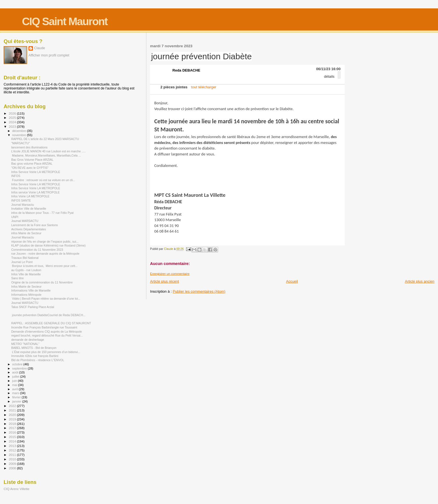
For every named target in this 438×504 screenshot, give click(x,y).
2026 (13, 113)
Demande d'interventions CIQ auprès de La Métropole (47, 332)
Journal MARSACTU (25, 221)
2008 (13, 468)
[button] (339, 75)
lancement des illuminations (29, 147)
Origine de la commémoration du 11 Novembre (42, 282)
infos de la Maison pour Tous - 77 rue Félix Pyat (42, 213)
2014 (13, 441)
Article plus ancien (420, 281)
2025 (13, 118)
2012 (13, 450)
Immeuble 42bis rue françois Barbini (35, 356)
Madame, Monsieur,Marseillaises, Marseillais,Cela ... (46, 155)
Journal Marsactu (22, 205)
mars (16, 393)
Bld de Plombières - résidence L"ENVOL (38, 360)
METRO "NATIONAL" (25, 344)
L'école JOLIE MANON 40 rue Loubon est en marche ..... (48, 151)
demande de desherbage (28, 340)
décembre (20, 131)
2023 (13, 126)
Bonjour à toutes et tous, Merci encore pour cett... (44, 266)
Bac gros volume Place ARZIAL (32, 164)
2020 (13, 415)
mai (15, 385)
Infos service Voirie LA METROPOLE (35, 192)
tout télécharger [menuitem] (204, 87)
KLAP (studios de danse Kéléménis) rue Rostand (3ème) (48, 245)
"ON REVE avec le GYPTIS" (30, 168)
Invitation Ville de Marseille (29, 209)
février (17, 397)
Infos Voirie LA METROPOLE (30, 196)
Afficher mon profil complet (49, 55)
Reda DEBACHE (186, 70)
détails (329, 76)
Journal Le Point (22, 262)
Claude (40, 48)
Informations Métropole (26, 295)
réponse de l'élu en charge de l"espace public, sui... (45, 242)
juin (15, 381)
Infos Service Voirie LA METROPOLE (36, 172)
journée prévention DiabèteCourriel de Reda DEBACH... (48, 315)
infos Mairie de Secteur (26, 233)
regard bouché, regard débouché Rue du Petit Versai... (47, 335)
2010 (13, 459)
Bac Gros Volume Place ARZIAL (32, 160)
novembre (20, 135)
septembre (20, 368)
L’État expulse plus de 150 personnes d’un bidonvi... (46, 352)
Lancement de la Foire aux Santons (34, 225)
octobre (18, 364)
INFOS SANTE (21, 200)
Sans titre (17, 278)
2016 (13, 432)
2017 (13, 428)
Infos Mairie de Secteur (26, 287)
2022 (13, 406)
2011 (13, 455)
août (16, 372)
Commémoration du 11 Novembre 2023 (37, 250)
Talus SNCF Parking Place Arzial (33, 307)
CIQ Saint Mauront (65, 21)
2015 (13, 437)
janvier (17, 401)
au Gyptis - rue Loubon (26, 270)
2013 (13, 446)
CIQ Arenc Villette (16, 489)
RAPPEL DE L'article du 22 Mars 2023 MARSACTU (45, 139)
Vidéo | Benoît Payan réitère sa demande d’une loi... (46, 299)
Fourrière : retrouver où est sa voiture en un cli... (43, 180)
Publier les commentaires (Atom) (199, 291)
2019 (13, 419)
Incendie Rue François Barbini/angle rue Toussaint (44, 327)
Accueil (292, 281)
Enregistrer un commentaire (170, 274)
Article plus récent (164, 281)
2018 (13, 424)
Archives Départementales (28, 229)
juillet (16, 377)
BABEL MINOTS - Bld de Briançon (34, 348)
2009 (13, 464)
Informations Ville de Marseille (31, 290)
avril (16, 389)
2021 (13, 410)
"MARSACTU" (21, 143)
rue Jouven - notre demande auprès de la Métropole (45, 254)
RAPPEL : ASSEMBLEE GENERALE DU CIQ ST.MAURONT (51, 323)
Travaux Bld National (25, 258)
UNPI (15, 217)
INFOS (16, 176)
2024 (13, 122)
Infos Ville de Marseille (26, 274)
